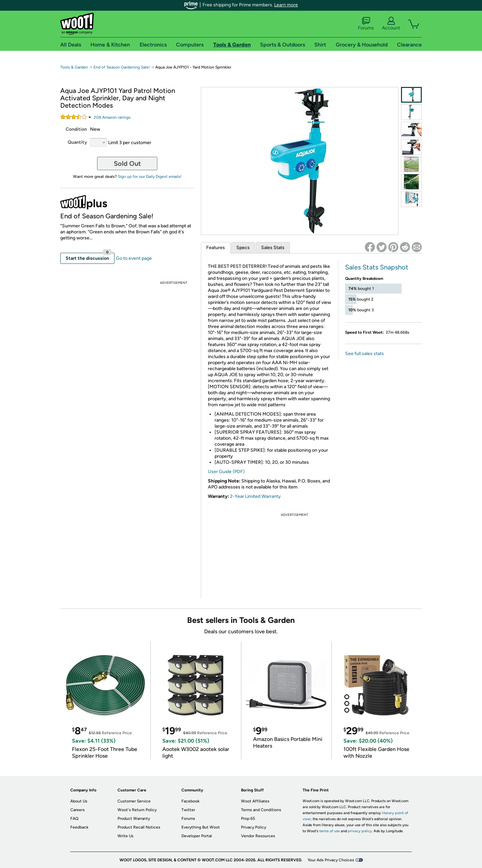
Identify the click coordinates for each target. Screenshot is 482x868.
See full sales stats (365, 354)
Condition (76, 129)
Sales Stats (273, 248)
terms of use (330, 831)
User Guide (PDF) (226, 472)
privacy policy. (360, 831)
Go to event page (134, 258)
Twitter (188, 810)
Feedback (79, 827)
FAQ (74, 819)
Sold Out (127, 164)
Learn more (286, 5)
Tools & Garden (74, 67)
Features (216, 248)
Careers (77, 810)
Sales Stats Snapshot (377, 267)
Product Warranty (134, 819)
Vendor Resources (258, 836)
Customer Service (134, 801)
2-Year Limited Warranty (255, 496)
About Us (79, 801)
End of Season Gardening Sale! (122, 67)
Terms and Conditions (261, 810)
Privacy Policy (254, 827)
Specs (243, 248)
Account (391, 24)
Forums (366, 24)
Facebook (190, 801)
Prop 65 (248, 819)
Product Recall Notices (139, 827)
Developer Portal (197, 836)
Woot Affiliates (255, 801)
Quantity (77, 142)
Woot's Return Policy (137, 810)
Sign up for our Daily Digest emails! (150, 177)
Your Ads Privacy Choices (331, 860)
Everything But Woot (201, 827)
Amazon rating (112, 117)
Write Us (126, 836)
